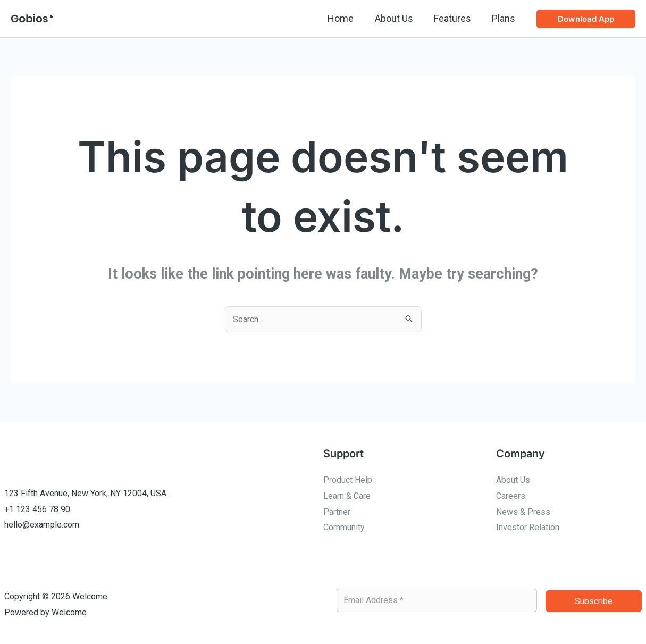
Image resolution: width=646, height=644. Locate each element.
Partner (337, 512)
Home (347, 18)
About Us (398, 18)
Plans (505, 18)
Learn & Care (347, 496)
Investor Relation (528, 527)
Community (344, 527)
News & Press (523, 512)
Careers (511, 496)
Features (455, 18)
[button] (586, 19)
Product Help (348, 480)
